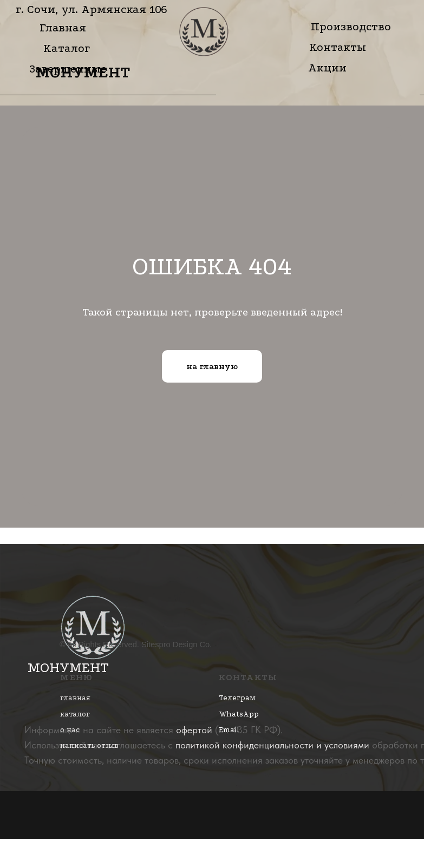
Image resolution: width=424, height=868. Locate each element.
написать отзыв (89, 745)
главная (75, 698)
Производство (351, 27)
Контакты (338, 47)
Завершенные (68, 69)
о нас (70, 730)
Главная (63, 28)
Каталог (67, 48)
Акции (327, 68)
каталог (75, 714)
